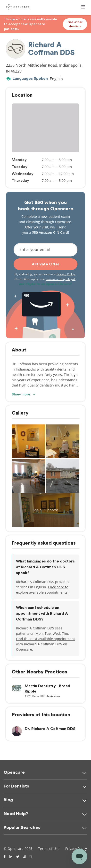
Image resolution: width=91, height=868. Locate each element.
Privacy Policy (66, 274)
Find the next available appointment (45, 639)
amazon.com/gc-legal (61, 279)
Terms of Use (49, 849)
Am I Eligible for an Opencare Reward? (45, 284)
